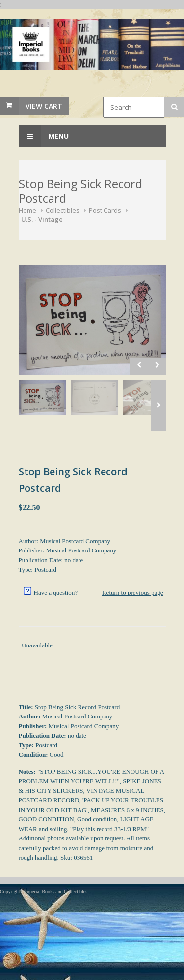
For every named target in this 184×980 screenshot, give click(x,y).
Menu (44, 136)
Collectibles (63, 210)
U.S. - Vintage (42, 219)
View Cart (44, 106)
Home (27, 210)
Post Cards (105, 210)
